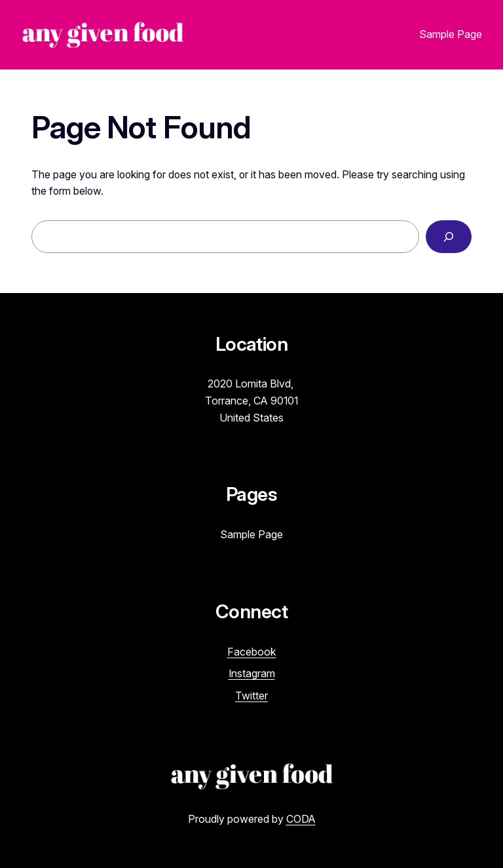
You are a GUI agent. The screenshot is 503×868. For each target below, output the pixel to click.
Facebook (252, 652)
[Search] (449, 236)
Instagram (252, 673)
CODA (301, 819)
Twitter (251, 696)
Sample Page (451, 34)
